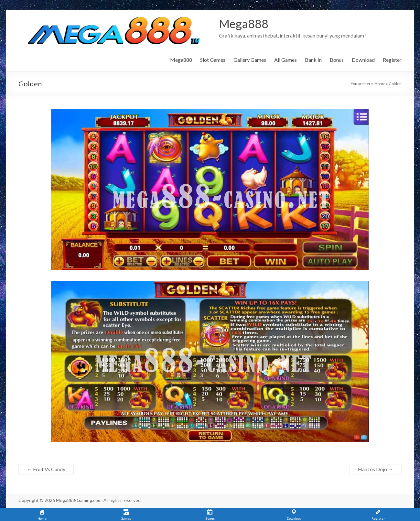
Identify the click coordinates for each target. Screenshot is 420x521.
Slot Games (213, 60)
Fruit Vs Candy (46, 469)
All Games (285, 60)
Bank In (313, 60)
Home (380, 84)
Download (363, 60)
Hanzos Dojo (376, 469)
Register (392, 60)
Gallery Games (250, 60)
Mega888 (244, 24)
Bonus (337, 60)
